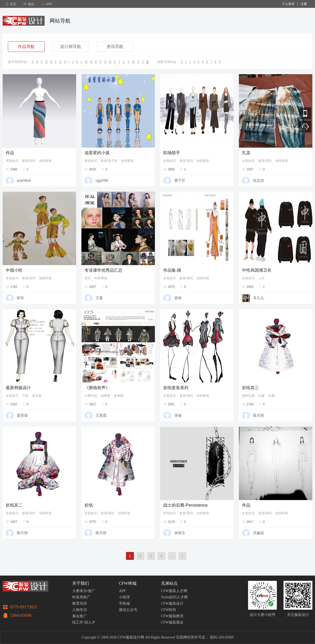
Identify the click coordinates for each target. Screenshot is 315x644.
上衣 (261, 278)
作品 (10, 153)
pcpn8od (24, 180)
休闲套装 (45, 161)
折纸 (89, 505)
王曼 (99, 298)
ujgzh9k (102, 180)
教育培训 (80, 603)
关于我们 (81, 583)
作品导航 (26, 47)
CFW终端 (128, 583)
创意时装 (45, 278)
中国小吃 (14, 270)
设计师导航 (71, 47)
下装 (25, 396)
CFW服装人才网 (174, 591)
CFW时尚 (169, 610)
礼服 (261, 396)
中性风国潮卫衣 (257, 270)
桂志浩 (259, 180)
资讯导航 (115, 47)
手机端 (124, 603)
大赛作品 (91, 396)
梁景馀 (22, 415)
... (172, 556)
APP (122, 591)
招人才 (90, 622)
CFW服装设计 (172, 603)
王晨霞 (101, 415)
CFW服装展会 (172, 622)
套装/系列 (29, 161)
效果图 (106, 396)
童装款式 (91, 161)
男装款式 (12, 161)
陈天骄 (259, 415)
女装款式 (170, 161)
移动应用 (305, 113)
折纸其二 (14, 505)
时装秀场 (101, 278)
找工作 (78, 622)
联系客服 (305, 127)
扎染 (246, 153)
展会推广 (80, 616)
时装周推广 (81, 597)
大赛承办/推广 (84, 591)
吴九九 (259, 298)
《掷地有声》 (97, 388)
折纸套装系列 (176, 388)
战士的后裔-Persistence (185, 505)
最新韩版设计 (18, 388)
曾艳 (178, 298)
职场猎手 (172, 153)
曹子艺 (180, 180)
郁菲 (20, 298)
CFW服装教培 (172, 616)
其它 (88, 278)
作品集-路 (172, 270)
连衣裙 (37, 396)
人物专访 (80, 610)
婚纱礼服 (248, 396)
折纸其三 (250, 388)
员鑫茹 (259, 533)
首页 (11, 4)
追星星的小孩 (97, 153)
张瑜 (178, 415)
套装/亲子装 (109, 161)
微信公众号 (128, 610)
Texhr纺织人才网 (174, 597)
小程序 (124, 597)
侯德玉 (180, 533)
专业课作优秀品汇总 (103, 270)
